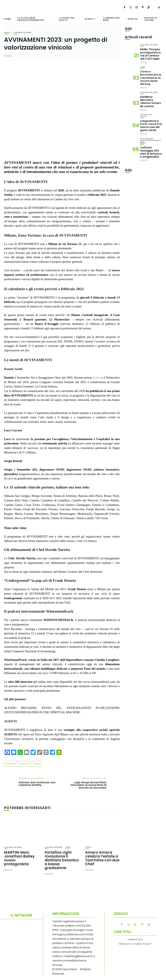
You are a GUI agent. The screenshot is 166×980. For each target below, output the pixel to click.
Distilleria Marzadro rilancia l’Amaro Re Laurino (151, 102)
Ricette (133, 19)
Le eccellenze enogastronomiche (31, 19)
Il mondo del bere (112, 19)
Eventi (89, 19)
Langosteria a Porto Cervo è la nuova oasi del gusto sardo (151, 126)
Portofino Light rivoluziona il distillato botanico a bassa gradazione (62, 860)
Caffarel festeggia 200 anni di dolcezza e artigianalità (151, 152)
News (68, 847)
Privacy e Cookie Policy (135, 944)
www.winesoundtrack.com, (99, 682)
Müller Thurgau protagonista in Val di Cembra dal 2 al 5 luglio (150, 54)
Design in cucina (151, 19)
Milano (37, 764)
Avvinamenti (11, 764)
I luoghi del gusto (67, 19)
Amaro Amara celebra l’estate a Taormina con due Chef (102, 858)
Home (8, 19)
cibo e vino (25, 764)
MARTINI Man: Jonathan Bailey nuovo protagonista (19, 858)
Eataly (97, 378)
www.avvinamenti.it (27, 337)
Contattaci (135, 940)
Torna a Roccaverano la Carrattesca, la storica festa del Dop (151, 78)
